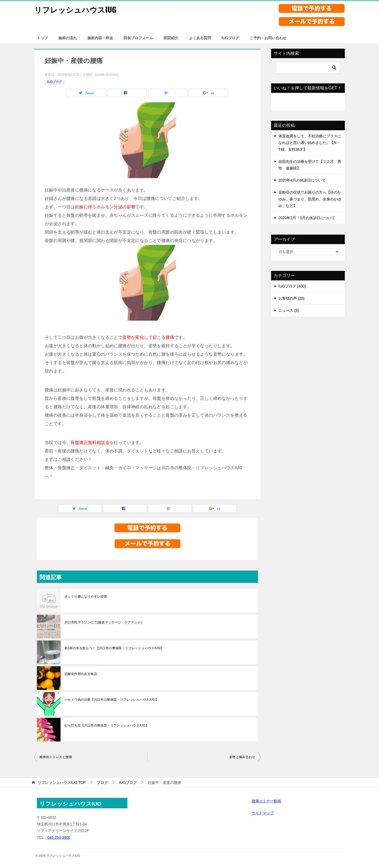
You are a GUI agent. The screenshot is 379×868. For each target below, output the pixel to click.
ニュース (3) (289, 310)
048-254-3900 (59, 837)
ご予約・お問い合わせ (268, 38)
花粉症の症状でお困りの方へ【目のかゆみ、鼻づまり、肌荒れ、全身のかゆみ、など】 (310, 199)
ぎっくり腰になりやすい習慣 (86, 597)
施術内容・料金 (100, 38)
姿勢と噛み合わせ (242, 757)
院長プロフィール (138, 38)
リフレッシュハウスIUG (77, 9)
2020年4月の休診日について (302, 180)
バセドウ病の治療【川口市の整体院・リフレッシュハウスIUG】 (111, 700)
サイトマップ (263, 813)
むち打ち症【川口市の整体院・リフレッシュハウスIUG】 (107, 725)
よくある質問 (200, 38)
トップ (42, 38)
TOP (62, 783)
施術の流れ (68, 38)
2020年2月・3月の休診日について (307, 218)
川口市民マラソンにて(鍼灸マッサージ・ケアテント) (103, 622)
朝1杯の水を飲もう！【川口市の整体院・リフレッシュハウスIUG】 (114, 648)
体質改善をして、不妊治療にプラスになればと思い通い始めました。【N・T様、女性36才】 (310, 143)
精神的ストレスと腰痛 (56, 757)
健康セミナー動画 (266, 801)
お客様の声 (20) (291, 298)
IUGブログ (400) (292, 286)
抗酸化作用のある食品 (81, 674)
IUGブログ (230, 38)
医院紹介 (171, 38)
